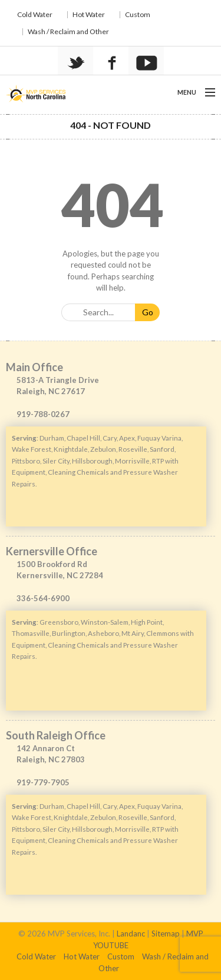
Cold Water (35, 14)
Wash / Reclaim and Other (68, 31)
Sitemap (166, 934)
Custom (138, 14)
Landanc (131, 934)
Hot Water (89, 14)
